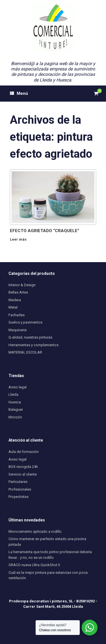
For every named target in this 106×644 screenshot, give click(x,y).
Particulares (18, 482)
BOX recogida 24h (23, 467)
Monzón (15, 417)
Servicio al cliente (23, 474)
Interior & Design (22, 285)
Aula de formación (24, 452)
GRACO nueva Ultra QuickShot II (34, 565)
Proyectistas (19, 497)
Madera (15, 300)
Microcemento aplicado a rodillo (35, 531)
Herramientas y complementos (33, 345)
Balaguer (16, 409)
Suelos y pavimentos (25, 322)
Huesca (15, 402)
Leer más (20, 239)
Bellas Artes (18, 292)
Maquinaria (18, 330)
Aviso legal (18, 387)
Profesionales (20, 489)
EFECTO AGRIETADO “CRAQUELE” (45, 231)
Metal (13, 307)
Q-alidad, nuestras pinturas (30, 337)
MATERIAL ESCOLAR (25, 352)
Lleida (13, 394)
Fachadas (17, 315)
